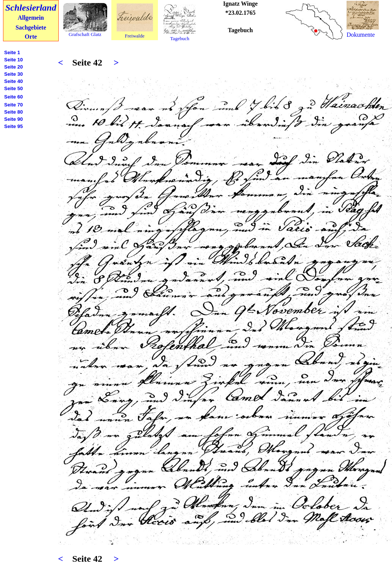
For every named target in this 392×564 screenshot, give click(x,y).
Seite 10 (13, 60)
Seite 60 (13, 97)
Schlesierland (31, 8)
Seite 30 (13, 74)
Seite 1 (12, 52)
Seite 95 (13, 126)
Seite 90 (13, 119)
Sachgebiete (31, 27)
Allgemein (31, 18)
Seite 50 (13, 88)
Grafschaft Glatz (85, 34)
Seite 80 (13, 112)
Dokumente (361, 35)
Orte (31, 37)
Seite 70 (13, 105)
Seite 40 (13, 81)
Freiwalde (135, 36)
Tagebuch (180, 38)
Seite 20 (13, 67)
